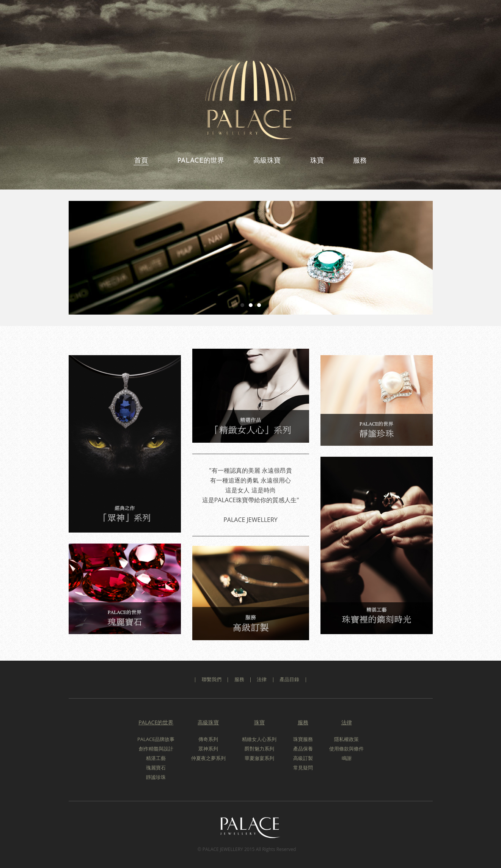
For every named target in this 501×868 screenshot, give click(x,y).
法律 (262, 679)
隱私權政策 (346, 739)
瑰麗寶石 (156, 768)
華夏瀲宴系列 (259, 758)
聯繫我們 (212, 679)
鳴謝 (347, 758)
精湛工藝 (156, 758)
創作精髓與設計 (156, 749)
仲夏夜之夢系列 (208, 758)
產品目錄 (289, 679)
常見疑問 (303, 768)
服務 (360, 161)
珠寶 (317, 161)
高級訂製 (303, 758)
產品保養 (303, 749)
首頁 (141, 161)
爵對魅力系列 (259, 749)
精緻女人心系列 (259, 739)
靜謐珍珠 (156, 777)
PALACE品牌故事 (156, 739)
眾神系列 (208, 749)
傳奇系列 (208, 739)
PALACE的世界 (200, 161)
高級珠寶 (267, 161)
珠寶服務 (303, 739)
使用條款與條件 (346, 749)
